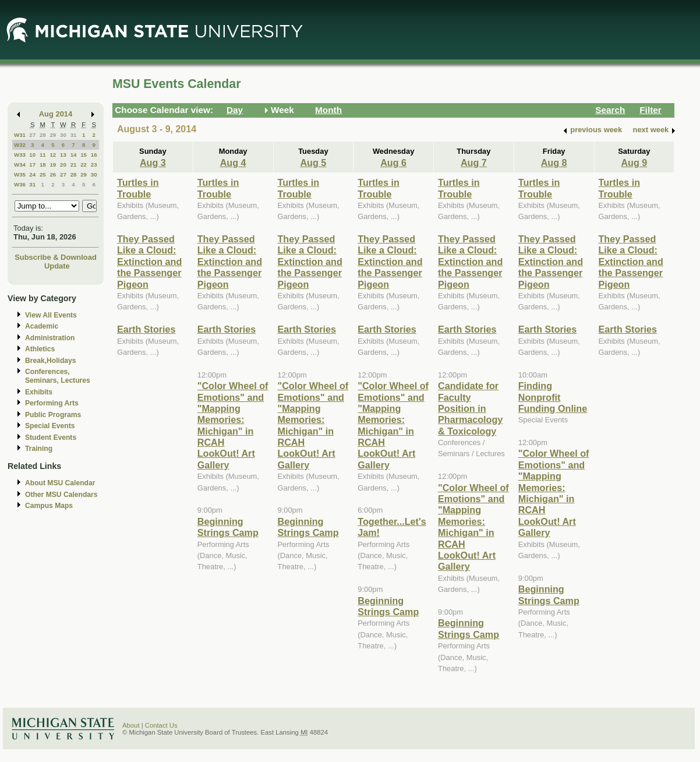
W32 (20, 145)
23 (94, 165)
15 (84, 155)
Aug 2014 (56, 114)
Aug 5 (313, 163)
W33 (20, 155)
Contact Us (161, 725)
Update (57, 266)
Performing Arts (52, 403)
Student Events (51, 438)
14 (74, 155)
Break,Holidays (51, 361)
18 (43, 165)
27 (32, 135)
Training (39, 449)
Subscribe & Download (56, 257)
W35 (20, 174)
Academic (42, 326)
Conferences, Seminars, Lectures (58, 376)
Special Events (50, 426)
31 (74, 135)
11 (43, 155)
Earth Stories (146, 329)
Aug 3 (153, 163)
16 (94, 155)
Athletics (40, 349)
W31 (20, 135)
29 (53, 135)
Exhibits (39, 392)
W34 (20, 165)
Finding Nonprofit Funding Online (553, 397)
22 (84, 165)
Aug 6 (393, 163)
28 (43, 135)
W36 (20, 184)
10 (32, 155)
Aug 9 (634, 163)
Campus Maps (49, 506)
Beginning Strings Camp (228, 527)
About (131, 725)
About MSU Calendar (60, 483)
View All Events (51, 315)
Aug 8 (554, 163)
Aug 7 (474, 163)
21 (74, 165)
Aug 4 (233, 163)
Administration (50, 338)
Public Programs (53, 415)
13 (63, 155)
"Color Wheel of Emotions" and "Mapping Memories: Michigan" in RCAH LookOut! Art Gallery (233, 425)
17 (32, 165)
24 (32, 174)
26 (53, 174)
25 (43, 174)
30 (63, 135)
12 (53, 155)
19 (53, 165)
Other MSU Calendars (61, 495)
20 (63, 165)
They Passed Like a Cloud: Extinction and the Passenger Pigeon (149, 262)
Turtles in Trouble (138, 188)
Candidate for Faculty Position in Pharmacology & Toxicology (470, 408)
